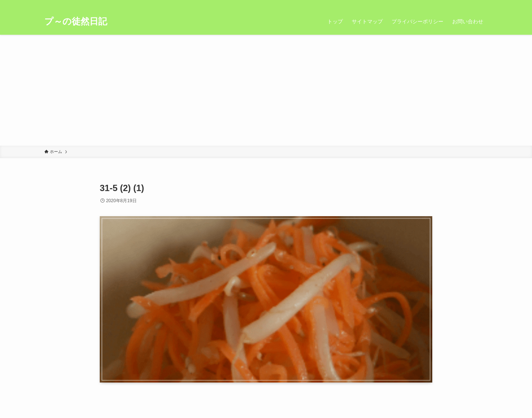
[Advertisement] (266, 90)
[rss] (473, 4)
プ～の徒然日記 (76, 21)
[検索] (483, 4)
